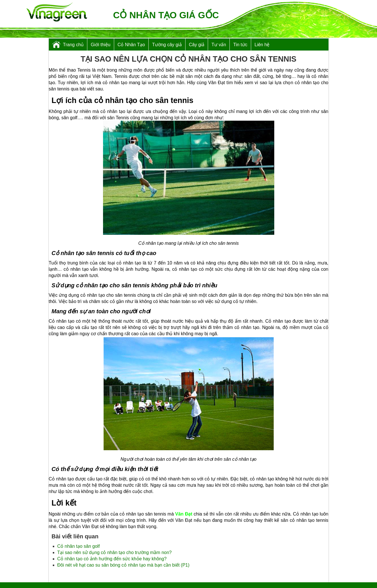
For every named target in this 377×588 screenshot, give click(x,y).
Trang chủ (73, 45)
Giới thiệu (101, 45)
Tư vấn (219, 45)
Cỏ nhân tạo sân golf (79, 546)
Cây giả (197, 45)
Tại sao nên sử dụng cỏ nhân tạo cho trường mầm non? (115, 552)
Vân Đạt (184, 514)
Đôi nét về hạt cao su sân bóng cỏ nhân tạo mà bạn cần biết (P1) (123, 565)
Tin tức (240, 45)
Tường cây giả (167, 45)
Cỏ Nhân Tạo (131, 45)
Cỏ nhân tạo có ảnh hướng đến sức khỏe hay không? (112, 559)
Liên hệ (262, 45)
